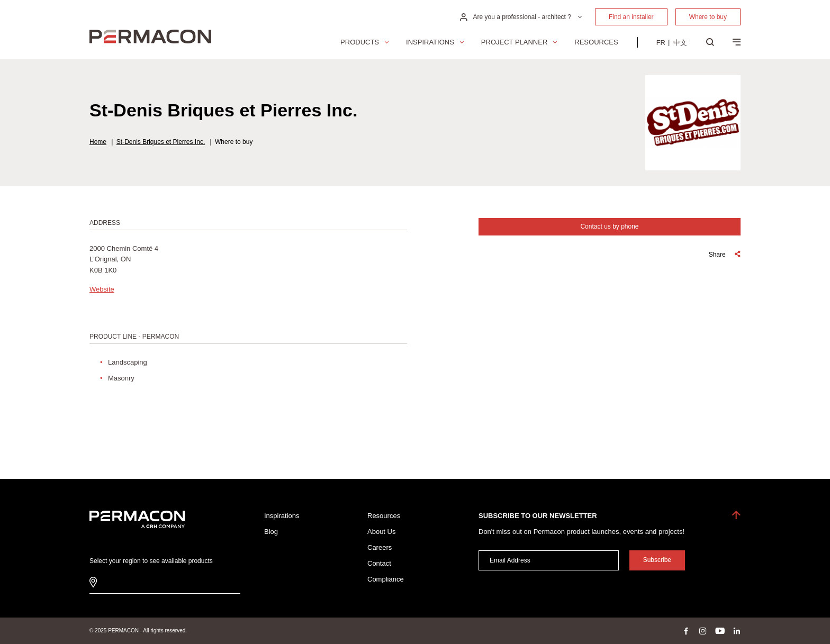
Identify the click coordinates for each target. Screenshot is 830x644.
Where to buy (708, 17)
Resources (596, 42)
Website (102, 289)
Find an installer (631, 17)
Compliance (386, 579)
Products (360, 42)
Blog (271, 532)
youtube (720, 631)
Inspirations (430, 42)
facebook (686, 631)
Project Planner (514, 42)
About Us (381, 532)
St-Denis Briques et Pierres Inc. (161, 142)
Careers (380, 547)
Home (98, 142)
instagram (703, 631)
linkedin (737, 631)
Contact (379, 563)
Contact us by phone (609, 226)
